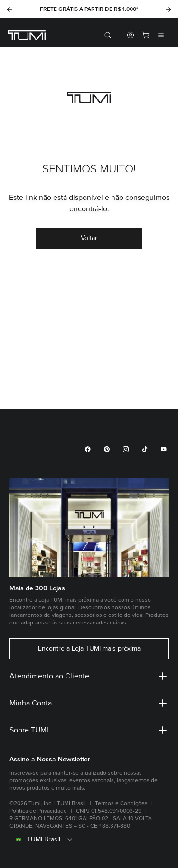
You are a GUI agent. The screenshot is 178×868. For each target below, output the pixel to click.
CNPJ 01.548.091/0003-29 (109, 811)
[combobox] (89, 840)
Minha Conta (89, 703)
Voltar (89, 238)
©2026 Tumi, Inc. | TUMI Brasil (48, 803)
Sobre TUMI (89, 730)
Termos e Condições (121, 803)
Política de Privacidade (38, 811)
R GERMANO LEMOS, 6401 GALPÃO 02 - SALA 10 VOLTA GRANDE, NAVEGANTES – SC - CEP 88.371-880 (81, 822)
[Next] (169, 9)
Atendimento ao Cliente (89, 676)
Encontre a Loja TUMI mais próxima (89, 649)
